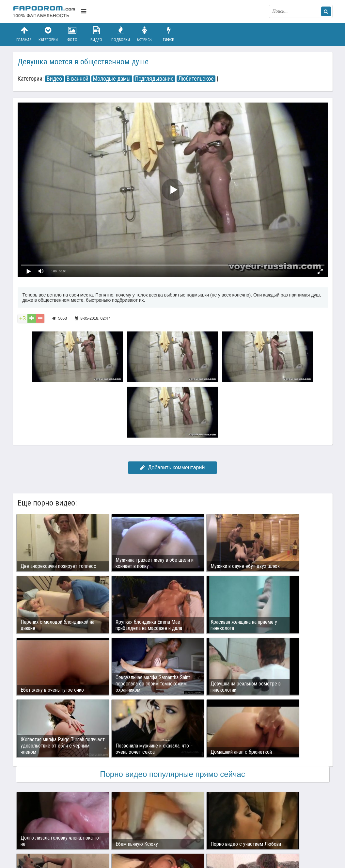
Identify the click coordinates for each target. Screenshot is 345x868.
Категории (48, 34)
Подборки (120, 34)
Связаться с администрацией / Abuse (52, 828)
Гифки (169, 34)
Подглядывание (154, 79)
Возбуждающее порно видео (129, 833)
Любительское (196, 79)
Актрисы (145, 34)
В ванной (78, 79)
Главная (24, 34)
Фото (72, 34)
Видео (96, 34)
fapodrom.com (45, 11)
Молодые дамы (112, 79)
